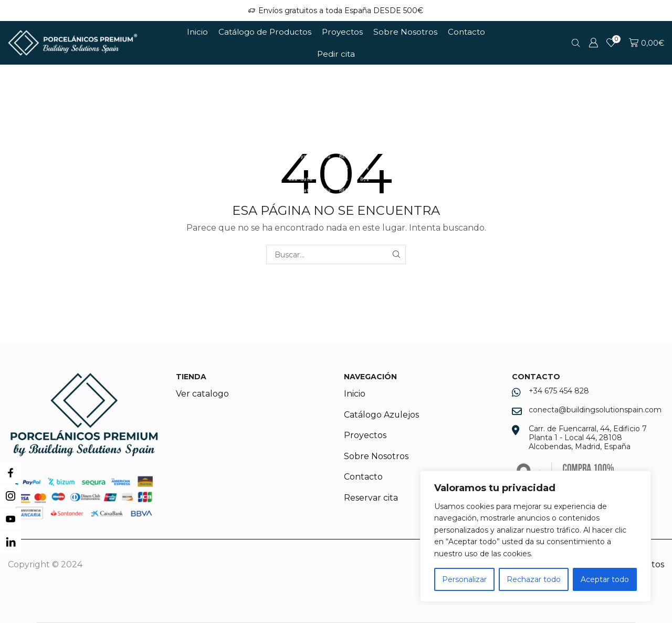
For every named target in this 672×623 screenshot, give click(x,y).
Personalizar (464, 579)
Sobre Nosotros (405, 32)
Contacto (466, 32)
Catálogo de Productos (265, 32)
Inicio (197, 32)
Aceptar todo (605, 579)
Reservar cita (371, 498)
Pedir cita (336, 54)
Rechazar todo (534, 579)
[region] (535, 536)
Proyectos (342, 32)
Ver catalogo (202, 394)
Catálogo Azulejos (382, 415)
